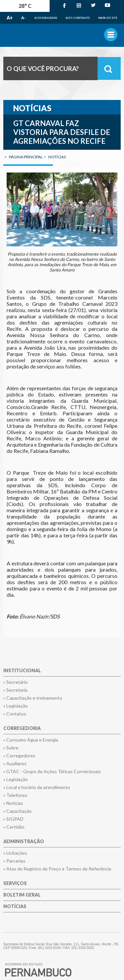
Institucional (22, 671)
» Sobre (11, 748)
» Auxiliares (15, 764)
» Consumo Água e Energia (31, 740)
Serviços (15, 884)
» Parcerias (14, 861)
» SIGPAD (13, 819)
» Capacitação (18, 811)
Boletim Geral (22, 895)
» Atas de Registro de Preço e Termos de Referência (57, 869)
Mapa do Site (108, 18)
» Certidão (14, 827)
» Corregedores (19, 756)
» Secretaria (15, 690)
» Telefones (15, 795)
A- (23, 18)
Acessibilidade (46, 18)
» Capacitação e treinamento (33, 698)
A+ (10, 18)
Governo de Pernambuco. (62, 35)
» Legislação (16, 706)
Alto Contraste (78, 18)
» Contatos (15, 714)
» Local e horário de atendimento (37, 787)
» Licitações (15, 853)
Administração (24, 842)
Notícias (15, 907)
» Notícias (13, 803)
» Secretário (16, 682)
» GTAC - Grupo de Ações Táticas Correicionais (52, 772)
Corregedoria (22, 728)
